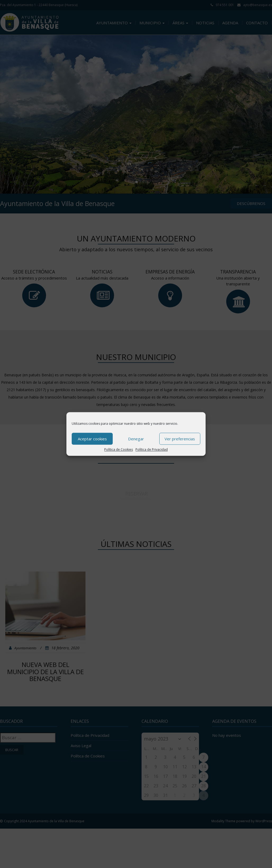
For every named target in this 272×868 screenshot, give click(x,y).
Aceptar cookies (92, 439)
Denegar (136, 439)
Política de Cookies (119, 449)
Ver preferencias (180, 439)
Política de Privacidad (152, 449)
